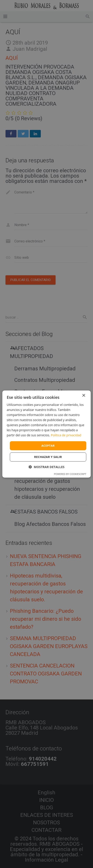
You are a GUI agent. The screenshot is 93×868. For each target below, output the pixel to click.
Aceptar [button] (48, 446)
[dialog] (47, 434)
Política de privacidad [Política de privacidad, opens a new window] (66, 435)
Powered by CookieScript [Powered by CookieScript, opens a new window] (70, 474)
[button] (47, 467)
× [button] (83, 396)
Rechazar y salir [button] (48, 457)
